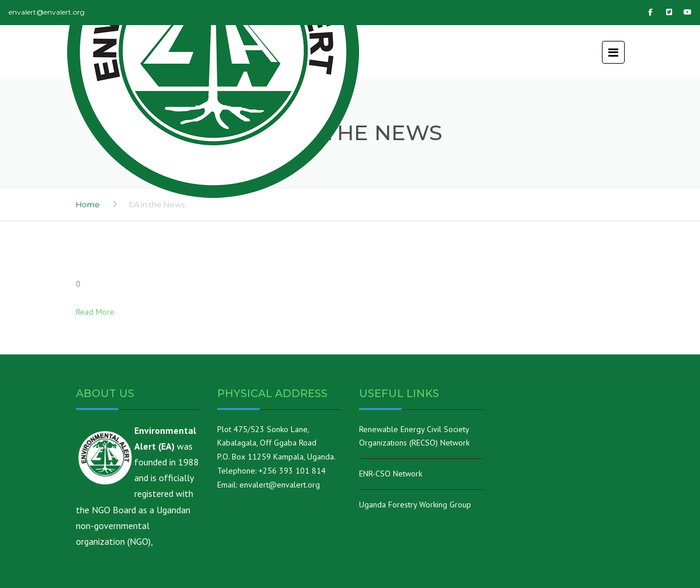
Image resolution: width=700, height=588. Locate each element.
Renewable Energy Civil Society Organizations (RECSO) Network (414, 436)
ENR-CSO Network (391, 474)
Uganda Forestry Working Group (415, 505)
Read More (95, 312)
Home (88, 204)
